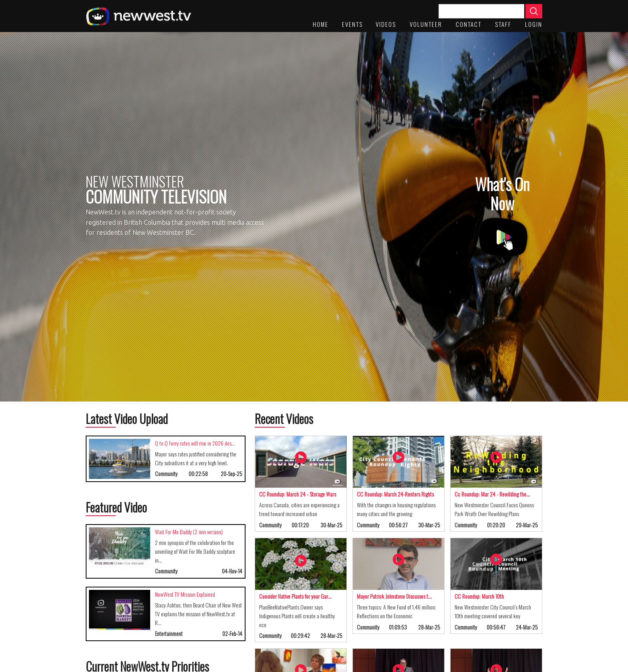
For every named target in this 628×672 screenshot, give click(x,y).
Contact (469, 24)
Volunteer (426, 24)
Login (534, 24)
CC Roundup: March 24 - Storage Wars (298, 494)
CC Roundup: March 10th (479, 596)
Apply (534, 11)
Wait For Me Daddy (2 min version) (189, 532)
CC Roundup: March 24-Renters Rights (395, 494)
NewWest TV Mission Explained (185, 594)
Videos (386, 24)
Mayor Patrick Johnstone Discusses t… (394, 596)
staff (503, 24)
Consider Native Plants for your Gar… (295, 596)
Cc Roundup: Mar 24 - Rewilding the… (492, 494)
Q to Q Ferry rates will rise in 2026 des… (195, 443)
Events (352, 24)
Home (321, 24)
